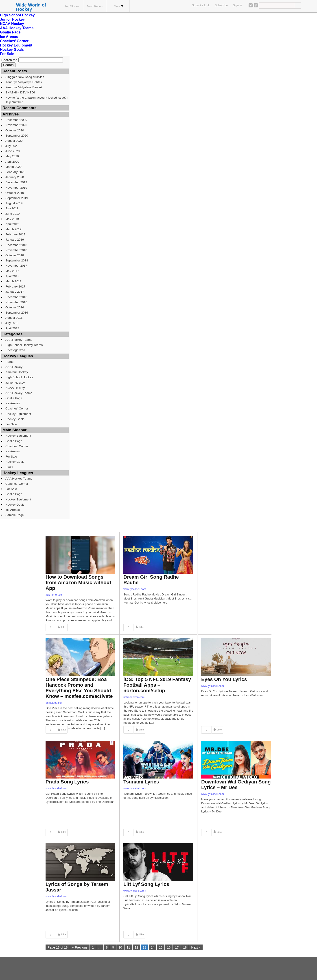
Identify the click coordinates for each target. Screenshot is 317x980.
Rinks (9, 467)
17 (177, 947)
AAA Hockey (14, 367)
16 (169, 947)
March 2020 (13, 167)
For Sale (7, 54)
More (118, 6)
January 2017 (15, 292)
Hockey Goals (12, 50)
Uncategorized (15, 350)
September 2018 (17, 260)
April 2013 (12, 328)
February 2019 (15, 234)
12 (136, 947)
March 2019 (13, 229)
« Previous (80, 947)
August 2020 (14, 141)
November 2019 (16, 188)
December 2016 (16, 297)
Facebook (256, 5)
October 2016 (15, 307)
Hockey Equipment (16, 45)
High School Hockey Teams (24, 345)
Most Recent (95, 6)
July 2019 (12, 208)
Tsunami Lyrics (141, 782)
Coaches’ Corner (14, 41)
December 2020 (16, 120)
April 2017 (12, 276)
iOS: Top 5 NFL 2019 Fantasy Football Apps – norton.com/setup (157, 685)
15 (161, 947)
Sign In (237, 5)
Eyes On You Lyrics (224, 679)
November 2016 (16, 302)
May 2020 (12, 156)
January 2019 (15, 240)
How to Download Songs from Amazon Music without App (78, 583)
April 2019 (12, 224)
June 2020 (13, 151)
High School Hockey (17, 15)
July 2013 (12, 323)
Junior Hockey (12, 19)
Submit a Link (201, 5)
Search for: (9, 60)
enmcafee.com (54, 703)
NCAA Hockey (12, 24)
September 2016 (17, 313)
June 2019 (13, 214)
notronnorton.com (134, 697)
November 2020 (16, 125)
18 (185, 947)
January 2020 (15, 177)
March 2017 (13, 281)
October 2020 (15, 130)
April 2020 (12, 162)
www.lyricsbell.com (135, 589)
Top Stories (72, 6)
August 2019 (14, 203)
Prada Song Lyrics (67, 782)
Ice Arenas (9, 37)
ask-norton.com (55, 595)
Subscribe (221, 5)
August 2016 (14, 318)
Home (9, 362)
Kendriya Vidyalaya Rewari (24, 87)
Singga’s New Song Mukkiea (25, 77)
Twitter (251, 5)
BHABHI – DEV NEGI (20, 92)
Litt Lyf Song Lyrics (146, 884)
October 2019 (15, 193)
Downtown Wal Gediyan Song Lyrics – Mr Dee (236, 785)
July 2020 (12, 146)
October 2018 (15, 255)
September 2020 (17, 136)
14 (153, 947)
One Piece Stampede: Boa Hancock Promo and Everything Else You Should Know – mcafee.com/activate (79, 688)
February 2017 (15, 286)
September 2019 (17, 198)
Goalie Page (10, 32)
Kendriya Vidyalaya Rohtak (24, 82)
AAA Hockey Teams (17, 28)
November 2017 (16, 266)
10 (120, 947)
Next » (196, 947)
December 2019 (16, 182)
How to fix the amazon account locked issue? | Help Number (36, 100)
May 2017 (12, 271)
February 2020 (15, 172)
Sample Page (15, 515)
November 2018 (16, 250)
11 (128, 947)
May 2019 (12, 219)
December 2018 (16, 245)
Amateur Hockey (17, 372)
